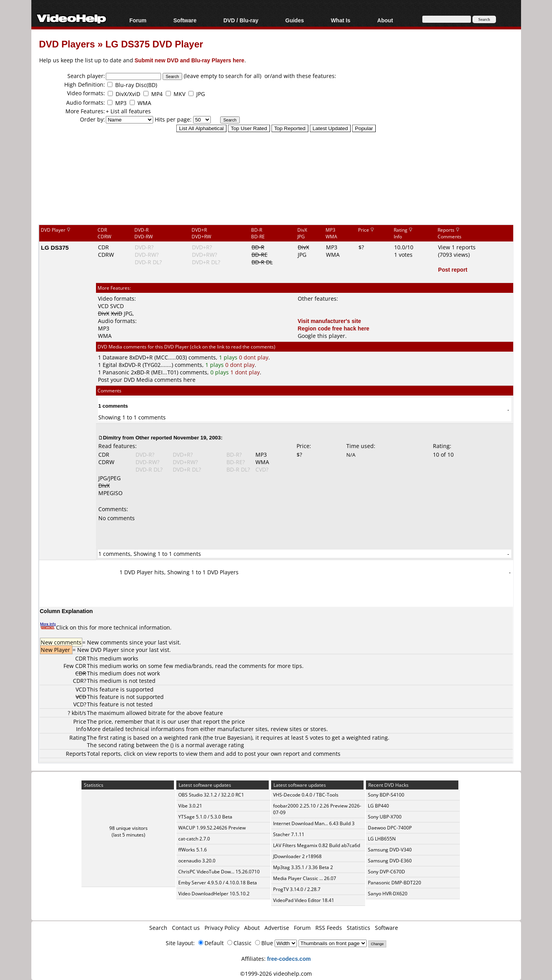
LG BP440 (378, 806)
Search (158, 928)
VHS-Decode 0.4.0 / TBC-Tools (306, 795)
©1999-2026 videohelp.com (276, 974)
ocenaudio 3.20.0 (197, 861)
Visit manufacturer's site (329, 321)
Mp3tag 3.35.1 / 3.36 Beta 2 (303, 867)
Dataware (115, 357)
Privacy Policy (222, 928)
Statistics (358, 928)
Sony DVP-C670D (386, 872)
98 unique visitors (128, 828)
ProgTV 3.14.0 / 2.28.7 (297, 889)
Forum (138, 20)
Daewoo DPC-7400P (390, 828)
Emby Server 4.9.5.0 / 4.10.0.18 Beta (218, 883)
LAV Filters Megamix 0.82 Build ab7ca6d (317, 845)
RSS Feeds (329, 928)
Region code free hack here (334, 328)
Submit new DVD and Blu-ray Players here (190, 60)
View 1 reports (457, 247)
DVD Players (67, 44)
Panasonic (116, 372)
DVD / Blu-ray (241, 20)
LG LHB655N (382, 839)
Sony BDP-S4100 (386, 795)
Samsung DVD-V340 (390, 850)
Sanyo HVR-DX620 (388, 894)
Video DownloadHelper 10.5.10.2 (214, 894)
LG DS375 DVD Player (154, 44)
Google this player (321, 336)
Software (185, 20)
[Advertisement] (276, 192)
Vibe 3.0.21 (190, 806)
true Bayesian (233, 738)
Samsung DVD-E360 (390, 861)
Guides (294, 20)
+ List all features (128, 111)
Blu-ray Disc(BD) (136, 85)
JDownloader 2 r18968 (297, 856)
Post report (453, 269)
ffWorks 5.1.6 (193, 850)
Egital (110, 365)
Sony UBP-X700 (385, 817)
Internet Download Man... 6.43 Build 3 (314, 823)
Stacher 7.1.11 (289, 834)
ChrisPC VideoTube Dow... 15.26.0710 (219, 872)
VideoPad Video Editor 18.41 (304, 900)
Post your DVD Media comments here (147, 380)
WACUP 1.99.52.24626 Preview (212, 828)
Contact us (186, 928)
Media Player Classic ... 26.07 (305, 878)
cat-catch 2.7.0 (194, 839)
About (385, 20)
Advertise (277, 928)
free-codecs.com (289, 959)
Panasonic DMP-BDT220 (395, 883)
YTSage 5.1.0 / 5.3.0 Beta (205, 817)
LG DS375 (55, 247)
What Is (340, 20)
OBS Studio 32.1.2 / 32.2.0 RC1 (211, 795)
